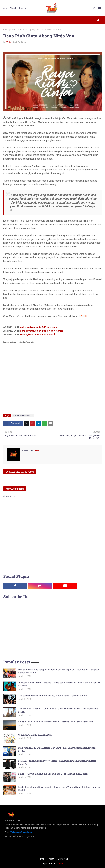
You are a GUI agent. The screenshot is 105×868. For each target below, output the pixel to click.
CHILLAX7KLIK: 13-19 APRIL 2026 (35, 735)
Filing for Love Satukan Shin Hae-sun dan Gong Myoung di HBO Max (53, 774)
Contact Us (63, 859)
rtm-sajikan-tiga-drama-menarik (38, 335)
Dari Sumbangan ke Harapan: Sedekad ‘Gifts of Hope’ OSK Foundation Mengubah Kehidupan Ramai (59, 671)
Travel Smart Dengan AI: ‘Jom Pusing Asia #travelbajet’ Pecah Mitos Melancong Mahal (58, 710)
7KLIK (61, 864)
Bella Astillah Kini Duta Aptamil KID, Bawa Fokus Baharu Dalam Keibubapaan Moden (57, 749)
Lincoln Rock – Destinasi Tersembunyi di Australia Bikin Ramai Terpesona (56, 722)
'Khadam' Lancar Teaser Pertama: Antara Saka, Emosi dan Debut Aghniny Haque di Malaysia (60, 684)
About (51, 859)
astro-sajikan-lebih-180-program (39, 327)
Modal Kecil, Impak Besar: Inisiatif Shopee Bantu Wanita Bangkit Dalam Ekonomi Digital (59, 788)
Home (6, 30)
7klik (9, 42)
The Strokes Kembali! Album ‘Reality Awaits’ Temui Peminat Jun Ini (53, 696)
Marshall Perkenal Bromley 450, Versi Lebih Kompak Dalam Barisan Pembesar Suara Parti (57, 762)
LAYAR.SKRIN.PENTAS (20, 30)
